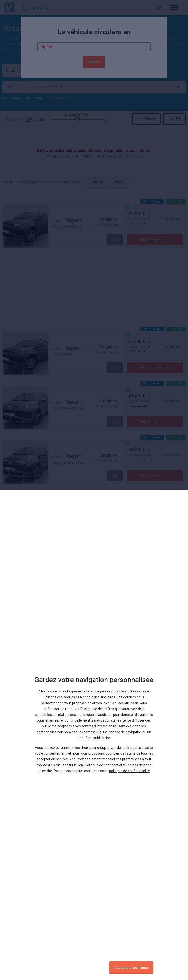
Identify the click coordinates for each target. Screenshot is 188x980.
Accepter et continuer (131, 968)
